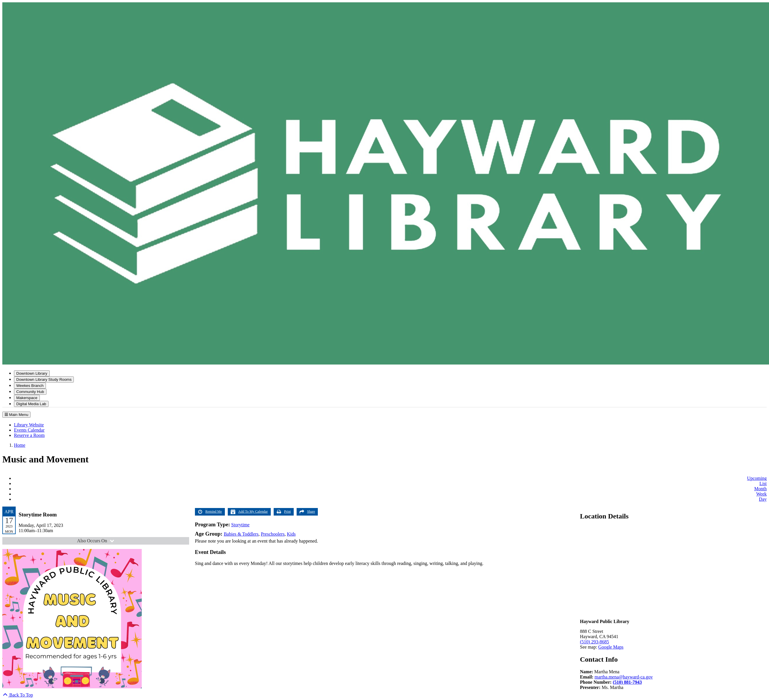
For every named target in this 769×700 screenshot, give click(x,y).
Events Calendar (29, 430)
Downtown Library (32, 373)
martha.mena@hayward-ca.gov (623, 677)
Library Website (29, 425)
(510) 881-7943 (627, 682)
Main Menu (16, 415)
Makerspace (27, 398)
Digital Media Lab (31, 404)
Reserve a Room (29, 435)
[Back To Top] (18, 695)
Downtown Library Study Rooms (44, 379)
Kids (291, 534)
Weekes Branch (30, 386)
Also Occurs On (96, 541)
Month (760, 489)
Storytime (240, 525)
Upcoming (757, 478)
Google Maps (611, 647)
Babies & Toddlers (241, 534)
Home (20, 445)
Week (761, 494)
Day (763, 499)
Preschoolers (273, 534)
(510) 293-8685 (594, 642)
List (763, 483)
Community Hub (30, 392)
